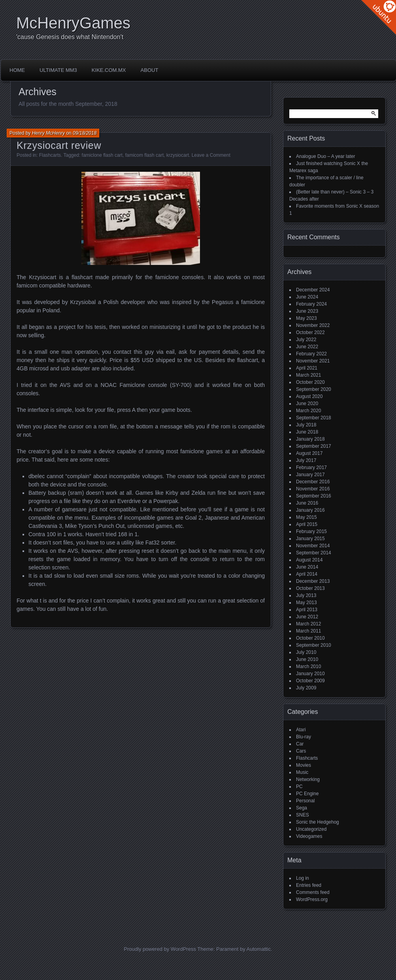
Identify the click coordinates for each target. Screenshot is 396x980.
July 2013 (306, 595)
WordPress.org (312, 899)
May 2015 (306, 517)
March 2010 (308, 666)
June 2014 (307, 567)
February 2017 (311, 467)
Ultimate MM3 (58, 70)
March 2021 (308, 375)
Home (17, 70)
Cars (301, 751)
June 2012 (307, 617)
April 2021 (307, 368)
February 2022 (311, 354)
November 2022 (313, 325)
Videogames (309, 836)
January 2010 (310, 674)
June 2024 (307, 297)
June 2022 (307, 347)
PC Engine (307, 794)
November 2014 (313, 546)
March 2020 (308, 411)
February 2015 (311, 531)
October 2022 (310, 332)
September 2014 (314, 553)
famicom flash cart (144, 155)
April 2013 (307, 610)
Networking (308, 779)
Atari (301, 730)
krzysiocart (178, 155)
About (150, 70)
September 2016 (314, 496)
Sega (302, 808)
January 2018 (310, 439)
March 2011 (308, 631)
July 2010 (306, 652)
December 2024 (313, 290)
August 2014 (309, 560)
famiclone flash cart (102, 155)
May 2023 (306, 318)
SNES (303, 815)
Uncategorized (311, 829)
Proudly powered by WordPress (160, 949)
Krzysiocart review (59, 145)
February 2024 (311, 304)
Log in (303, 878)
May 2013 (306, 603)
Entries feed (309, 885)
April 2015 (307, 524)
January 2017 (310, 475)
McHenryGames (73, 23)
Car (300, 744)
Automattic (259, 949)
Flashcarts (50, 155)
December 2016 (313, 482)
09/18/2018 (85, 133)
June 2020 (307, 404)
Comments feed (313, 892)
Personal (305, 801)
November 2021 (313, 361)
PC (299, 787)
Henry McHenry (48, 133)
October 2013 (310, 588)
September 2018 (314, 418)
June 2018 (307, 432)
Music (302, 772)
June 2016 (307, 503)
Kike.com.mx (109, 70)
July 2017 (306, 460)
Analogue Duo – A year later (325, 156)
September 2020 (314, 389)
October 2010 (310, 638)
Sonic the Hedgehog (318, 822)
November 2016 (313, 489)
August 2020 (309, 396)
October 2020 (310, 382)
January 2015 (310, 539)
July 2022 (306, 340)
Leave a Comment (211, 155)
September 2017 (314, 446)
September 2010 (314, 645)
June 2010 (307, 659)
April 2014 (307, 574)
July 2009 (306, 688)
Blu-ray (304, 737)
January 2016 (310, 510)
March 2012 (308, 624)
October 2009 (310, 681)
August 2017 (309, 453)
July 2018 (306, 425)
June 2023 (307, 311)
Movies (304, 765)
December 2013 (313, 581)
